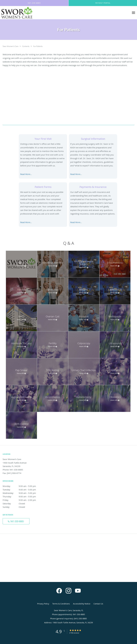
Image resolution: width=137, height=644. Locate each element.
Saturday (22, 503)
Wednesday (22, 493)
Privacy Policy (43, 604)
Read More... (26, 174)
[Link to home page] (16, 13)
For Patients (38, 46)
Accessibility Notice (82, 604)
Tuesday (22, 490)
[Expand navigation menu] (133, 13)
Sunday (22, 507)
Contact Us (98, 604)
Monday (22, 486)
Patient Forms (43, 187)
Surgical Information (93, 139)
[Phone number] (16, 521)
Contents (26, 46)
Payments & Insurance (93, 187)
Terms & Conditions (61, 604)
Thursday (22, 497)
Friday (22, 500)
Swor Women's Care (11, 46)
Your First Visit (43, 139)
